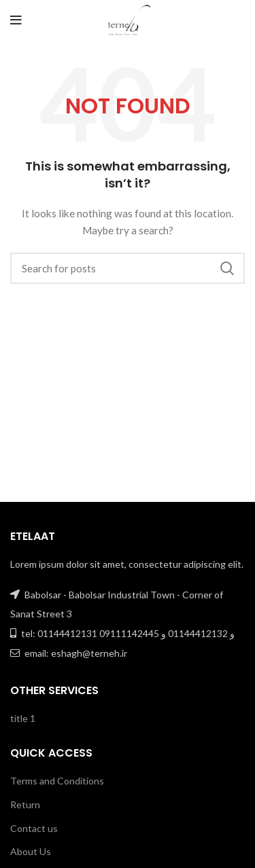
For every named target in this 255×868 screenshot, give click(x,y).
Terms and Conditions (57, 781)
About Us (31, 851)
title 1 (23, 718)
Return (25, 804)
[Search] (128, 268)
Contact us (34, 828)
